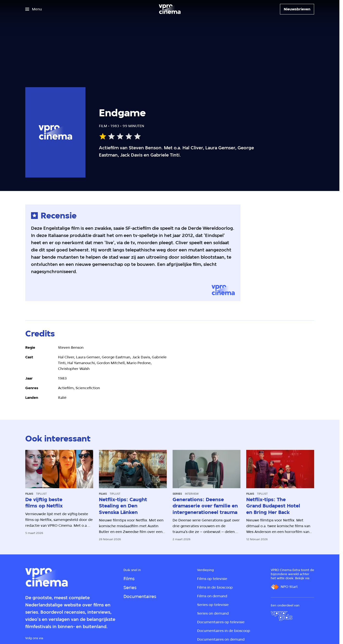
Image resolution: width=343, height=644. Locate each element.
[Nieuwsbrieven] (297, 9)
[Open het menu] (34, 9)
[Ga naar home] (170, 9)
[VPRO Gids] (282, 616)
